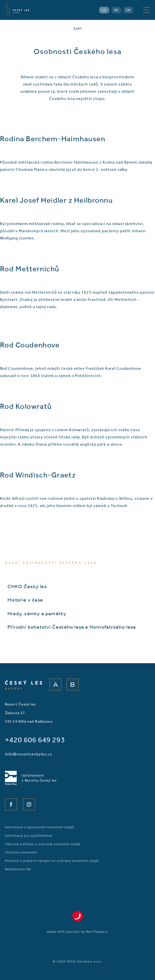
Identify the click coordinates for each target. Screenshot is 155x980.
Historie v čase (25, 600)
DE (116, 10)
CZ (104, 10)
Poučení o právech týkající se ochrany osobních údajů (52, 861)
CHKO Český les (27, 586)
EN (128, 10)
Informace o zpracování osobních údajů (39, 827)
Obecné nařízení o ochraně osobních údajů (43, 844)
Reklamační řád (18, 869)
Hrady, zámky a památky (37, 613)
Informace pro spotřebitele (29, 836)
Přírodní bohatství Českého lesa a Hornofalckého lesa (72, 627)
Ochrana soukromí (21, 852)
